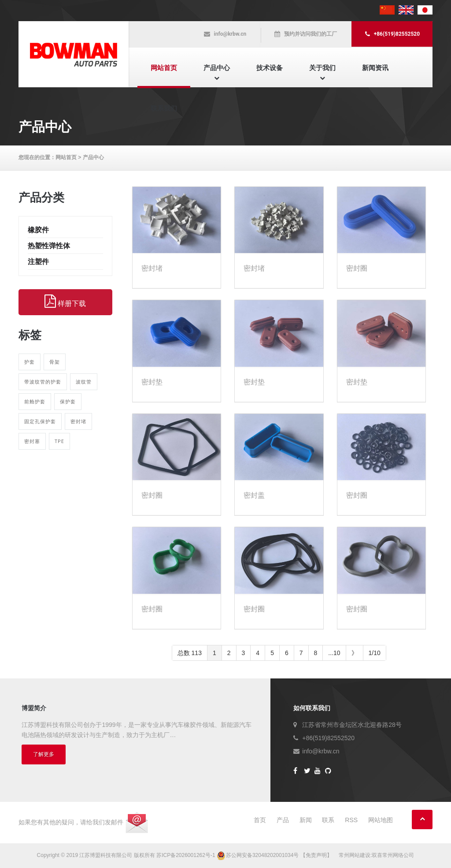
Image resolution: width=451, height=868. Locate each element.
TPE (59, 441)
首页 (260, 820)
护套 (30, 362)
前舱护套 (35, 401)
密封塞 (32, 441)
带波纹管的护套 (43, 382)
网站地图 (381, 820)
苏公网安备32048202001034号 (259, 855)
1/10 (375, 653)
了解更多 (44, 754)
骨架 (55, 362)
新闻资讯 (375, 68)
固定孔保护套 (40, 421)
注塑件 (38, 262)
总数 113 (190, 653)
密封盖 (254, 495)
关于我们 (322, 68)
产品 (283, 820)
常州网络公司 (398, 855)
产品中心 (217, 68)
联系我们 (164, 108)
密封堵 (78, 421)
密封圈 (357, 268)
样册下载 (65, 302)
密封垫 (152, 382)
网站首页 (164, 68)
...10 (334, 653)
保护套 (68, 401)
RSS (351, 820)
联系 (328, 820)
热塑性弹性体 (49, 246)
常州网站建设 (355, 855)
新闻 (306, 820)
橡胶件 (38, 230)
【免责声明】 (316, 855)
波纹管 (84, 382)
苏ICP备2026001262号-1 (186, 855)
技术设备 (270, 68)
